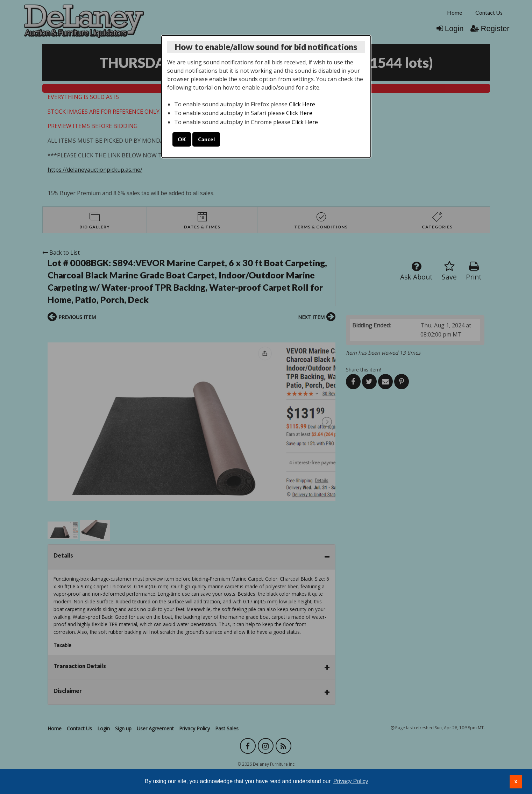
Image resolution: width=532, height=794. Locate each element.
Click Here (302, 104)
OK (182, 139)
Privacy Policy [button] (351, 781)
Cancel (206, 139)
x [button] (516, 781)
